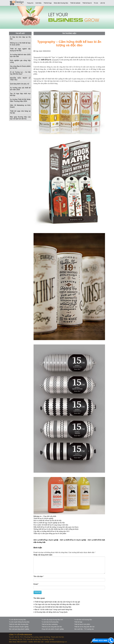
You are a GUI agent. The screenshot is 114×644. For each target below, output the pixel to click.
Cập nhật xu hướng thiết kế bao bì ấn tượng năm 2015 (52, 531)
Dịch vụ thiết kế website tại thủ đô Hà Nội (47, 520)
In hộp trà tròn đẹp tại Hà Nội (20, 38)
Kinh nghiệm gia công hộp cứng (20, 61)
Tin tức (96, 3)
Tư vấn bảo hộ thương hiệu (50, 622)
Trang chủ (30, 3)
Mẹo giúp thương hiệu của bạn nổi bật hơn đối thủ (20, 118)
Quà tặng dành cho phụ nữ (20, 84)
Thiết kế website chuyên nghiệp (19, 627)
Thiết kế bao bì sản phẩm (82, 624)
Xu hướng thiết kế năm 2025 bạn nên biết (20, 55)
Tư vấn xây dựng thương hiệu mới (52, 620)
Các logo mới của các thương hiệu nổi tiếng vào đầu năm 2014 (56, 604)
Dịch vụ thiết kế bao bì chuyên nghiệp (73, 540)
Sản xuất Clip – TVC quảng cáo (84, 629)
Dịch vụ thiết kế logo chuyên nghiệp (46, 540)
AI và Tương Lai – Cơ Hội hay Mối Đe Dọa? (20, 73)
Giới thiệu (39, 3)
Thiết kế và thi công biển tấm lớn (52, 627)
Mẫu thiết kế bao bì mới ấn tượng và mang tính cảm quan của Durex (56, 527)
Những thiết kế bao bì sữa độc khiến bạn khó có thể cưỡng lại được (56, 529)
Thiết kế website (75, 3)
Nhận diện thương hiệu (61, 3)
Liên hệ (103, 3)
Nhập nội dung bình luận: (43, 555)
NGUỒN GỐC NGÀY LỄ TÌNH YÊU (20, 79)
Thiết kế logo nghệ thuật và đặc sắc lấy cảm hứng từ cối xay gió (57, 602)
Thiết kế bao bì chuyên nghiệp (43, 518)
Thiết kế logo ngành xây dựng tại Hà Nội (20, 50)
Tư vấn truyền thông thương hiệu (19, 622)
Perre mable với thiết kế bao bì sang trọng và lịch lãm (51, 525)
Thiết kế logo (48, 3)
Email (36, 584)
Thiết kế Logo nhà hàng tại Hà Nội (20, 112)
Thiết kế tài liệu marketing (50, 624)
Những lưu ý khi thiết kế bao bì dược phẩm (20, 44)
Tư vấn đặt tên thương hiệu (17, 620)
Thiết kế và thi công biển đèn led (84, 627)
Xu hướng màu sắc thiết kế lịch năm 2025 (20, 89)
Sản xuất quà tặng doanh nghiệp (19, 629)
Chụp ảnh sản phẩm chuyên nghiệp (53, 629)
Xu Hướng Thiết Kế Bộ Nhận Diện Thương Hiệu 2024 (20, 100)
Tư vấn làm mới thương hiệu (83, 620)
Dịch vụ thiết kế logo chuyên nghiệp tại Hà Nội (49, 523)
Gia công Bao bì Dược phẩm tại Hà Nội (20, 67)
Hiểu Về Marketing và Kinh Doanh (20, 106)
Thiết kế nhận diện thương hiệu (19, 624)
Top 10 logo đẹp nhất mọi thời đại (20, 94)
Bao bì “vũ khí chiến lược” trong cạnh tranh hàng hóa (53, 610)
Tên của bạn (38, 576)
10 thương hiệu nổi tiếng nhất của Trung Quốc (51, 612)
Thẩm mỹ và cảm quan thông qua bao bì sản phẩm (50, 533)
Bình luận (38, 548)
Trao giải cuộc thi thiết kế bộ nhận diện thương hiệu (52, 607)
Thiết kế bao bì (87, 3)
